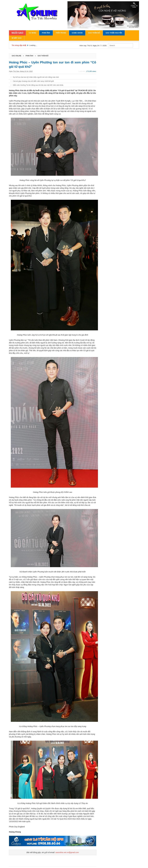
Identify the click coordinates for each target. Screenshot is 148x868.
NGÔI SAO (17, 33)
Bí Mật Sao (17, 38)
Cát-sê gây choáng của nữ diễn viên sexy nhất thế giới (33, 81)
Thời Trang (61, 33)
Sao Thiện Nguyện (114, 33)
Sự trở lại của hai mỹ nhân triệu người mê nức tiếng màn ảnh (36, 77)
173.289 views (91, 71)
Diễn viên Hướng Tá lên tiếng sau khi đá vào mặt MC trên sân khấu (38, 85)
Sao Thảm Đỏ (94, 33)
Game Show (77, 33)
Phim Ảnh (46, 33)
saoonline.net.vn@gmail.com (67, 852)
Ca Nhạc (33, 33)
